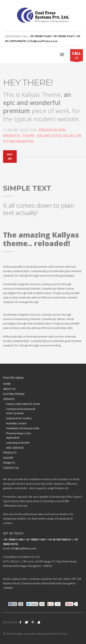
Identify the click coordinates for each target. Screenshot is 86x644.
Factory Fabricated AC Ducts (23, 404)
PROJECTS (9, 463)
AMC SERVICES (15, 448)
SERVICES (9, 399)
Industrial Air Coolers (19, 418)
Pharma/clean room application (18, 435)
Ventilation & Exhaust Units (23, 428)
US (77, 56)
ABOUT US (9, 389)
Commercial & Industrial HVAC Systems (21, 411)
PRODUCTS (10, 453)
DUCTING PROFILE (14, 394)
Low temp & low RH (18, 443)
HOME (7, 384)
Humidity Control (16, 423)
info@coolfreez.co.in (24, 548)
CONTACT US (11, 468)
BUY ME (10, 156)
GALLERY (8, 458)
